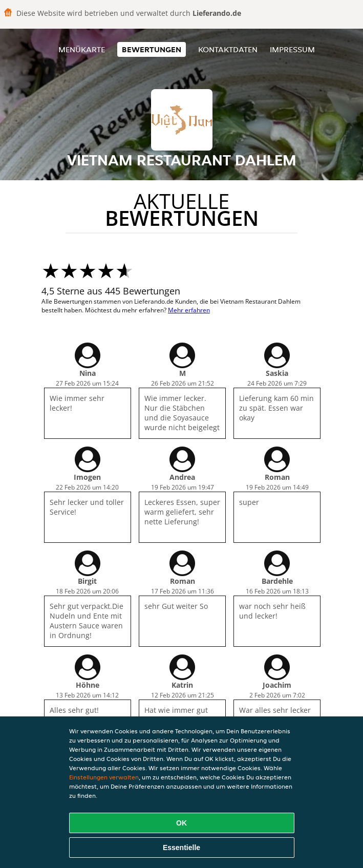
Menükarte (82, 49)
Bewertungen (152, 49)
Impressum (292, 49)
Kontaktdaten (228, 49)
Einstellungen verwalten (104, 777)
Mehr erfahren (189, 310)
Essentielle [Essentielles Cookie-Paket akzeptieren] (181, 848)
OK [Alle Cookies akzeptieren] (181, 823)
